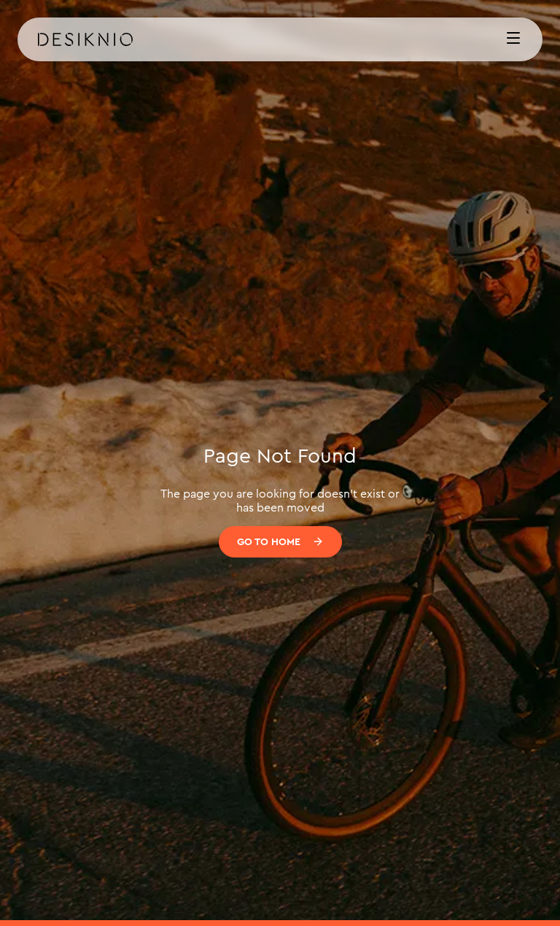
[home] (262, 39)
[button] (513, 39)
